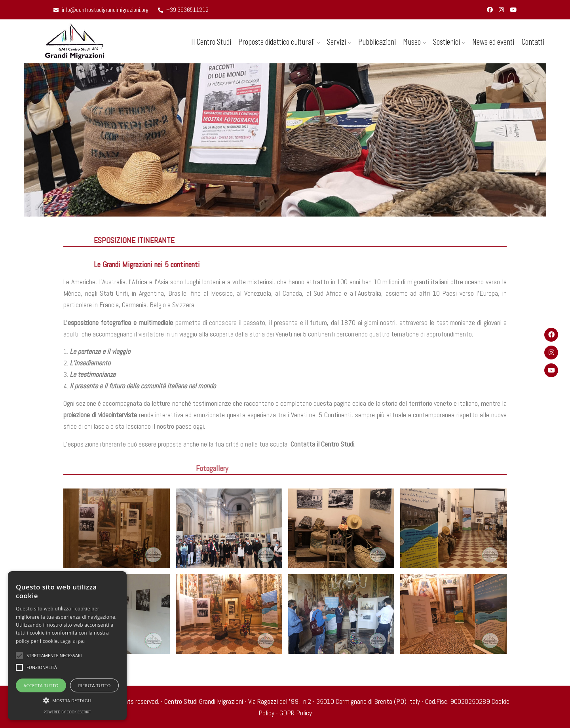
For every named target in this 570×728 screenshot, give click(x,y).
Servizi (336, 41)
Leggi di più (73, 641)
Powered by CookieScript (67, 712)
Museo (412, 41)
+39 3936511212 (183, 10)
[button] (67, 700)
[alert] (67, 646)
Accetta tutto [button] (41, 685)
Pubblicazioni (377, 41)
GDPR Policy (296, 713)
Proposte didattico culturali (276, 41)
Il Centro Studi (211, 41)
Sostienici (446, 41)
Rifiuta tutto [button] (94, 685)
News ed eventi (493, 41)
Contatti (533, 41)
